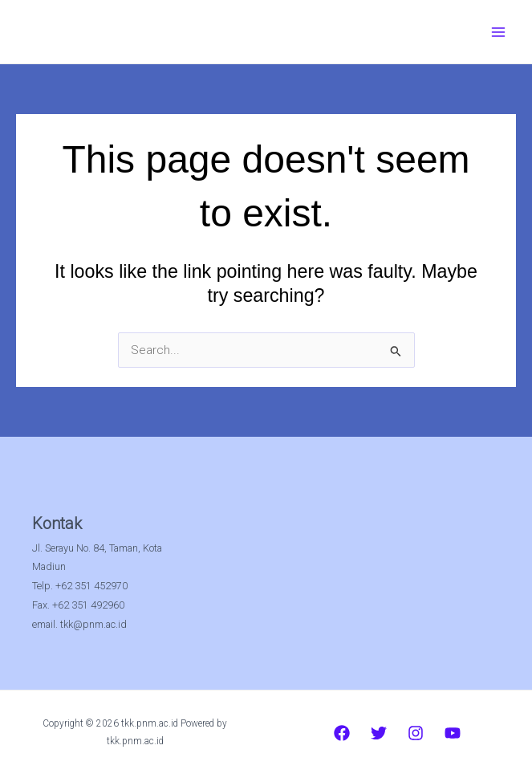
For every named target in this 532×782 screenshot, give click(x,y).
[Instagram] (416, 733)
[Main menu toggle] (499, 32)
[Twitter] (379, 733)
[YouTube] (453, 733)
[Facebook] (342, 733)
